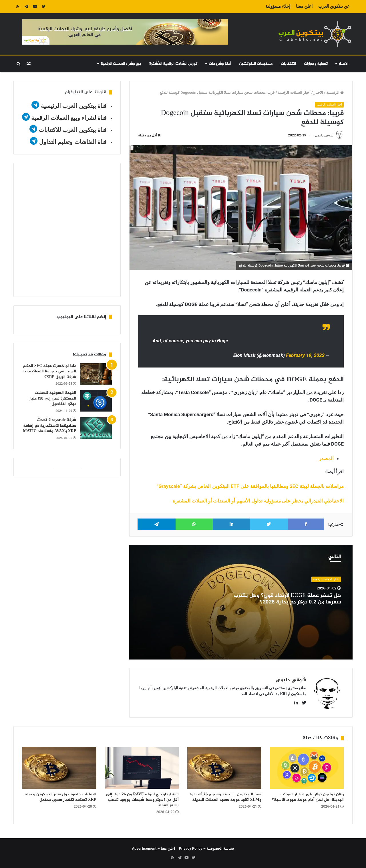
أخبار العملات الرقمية (294, 93)
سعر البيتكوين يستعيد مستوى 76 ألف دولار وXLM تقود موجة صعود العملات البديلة (225, 797)
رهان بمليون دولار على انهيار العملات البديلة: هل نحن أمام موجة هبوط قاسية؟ (308, 797)
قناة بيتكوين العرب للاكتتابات (72, 130)
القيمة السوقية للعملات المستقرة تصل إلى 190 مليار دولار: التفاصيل (53, 398)
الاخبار (344, 64)
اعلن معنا (304, 6)
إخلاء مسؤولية (278, 6)
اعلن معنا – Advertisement (154, 848)
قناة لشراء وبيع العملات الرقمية (69, 118)
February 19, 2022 (305, 355)
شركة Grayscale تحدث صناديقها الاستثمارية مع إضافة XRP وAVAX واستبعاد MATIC (50, 426)
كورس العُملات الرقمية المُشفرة (173, 64)
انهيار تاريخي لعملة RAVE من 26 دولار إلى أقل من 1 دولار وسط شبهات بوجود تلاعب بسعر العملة (142, 800)
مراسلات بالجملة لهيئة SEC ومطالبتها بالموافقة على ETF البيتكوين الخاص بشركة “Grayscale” (250, 486)
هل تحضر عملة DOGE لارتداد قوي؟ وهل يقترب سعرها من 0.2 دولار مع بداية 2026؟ (287, 599)
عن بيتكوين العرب (334, 6)
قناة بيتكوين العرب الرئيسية (74, 106)
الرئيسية (335, 93)
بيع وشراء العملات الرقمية (121, 64)
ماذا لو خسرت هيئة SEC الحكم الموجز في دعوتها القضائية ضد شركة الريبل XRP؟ (49, 372)
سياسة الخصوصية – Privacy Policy (207, 848)
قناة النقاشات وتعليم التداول (73, 142)
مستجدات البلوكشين (256, 64)
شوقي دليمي (324, 135)
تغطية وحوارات (316, 64)
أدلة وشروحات (220, 64)
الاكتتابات (288, 64)
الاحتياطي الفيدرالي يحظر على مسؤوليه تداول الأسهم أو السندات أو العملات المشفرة (258, 501)
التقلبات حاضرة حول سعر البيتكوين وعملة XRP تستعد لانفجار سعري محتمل (60, 797)
